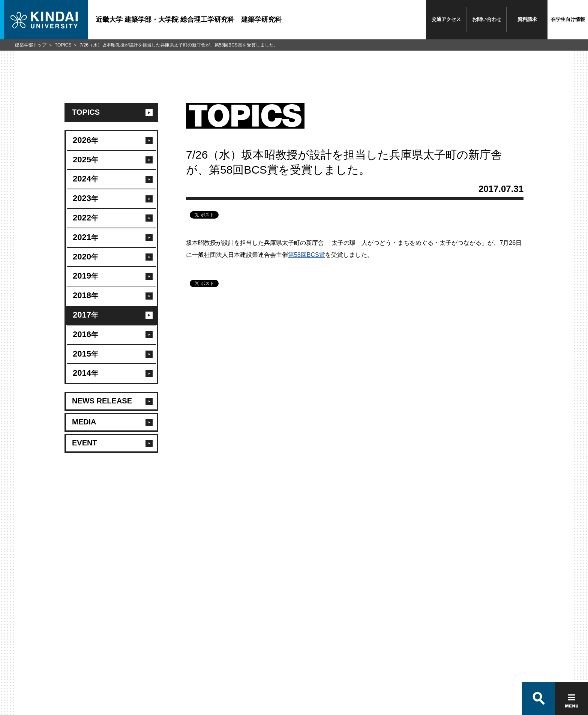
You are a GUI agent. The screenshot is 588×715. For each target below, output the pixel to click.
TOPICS (63, 45)
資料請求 (527, 19)
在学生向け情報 (568, 19)
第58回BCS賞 (307, 255)
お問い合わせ (487, 19)
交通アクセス (446, 19)
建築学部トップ (31, 45)
